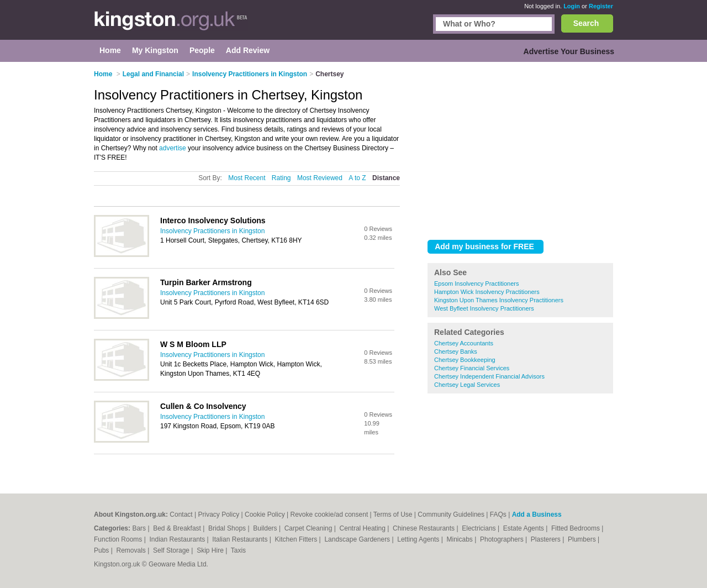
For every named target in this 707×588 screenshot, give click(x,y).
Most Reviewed (320, 178)
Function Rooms (119, 539)
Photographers (503, 539)
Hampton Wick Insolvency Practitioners (487, 292)
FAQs (498, 514)
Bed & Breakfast (178, 528)
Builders (266, 528)
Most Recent (247, 178)
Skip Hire (211, 550)
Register (601, 6)
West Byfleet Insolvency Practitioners (484, 308)
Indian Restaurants (178, 539)
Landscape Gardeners (358, 539)
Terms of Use (393, 514)
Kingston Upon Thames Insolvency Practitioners (499, 300)
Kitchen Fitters (297, 539)
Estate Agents (524, 528)
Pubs (102, 550)
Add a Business (537, 514)
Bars (140, 528)
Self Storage (172, 550)
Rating (281, 178)
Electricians (480, 528)
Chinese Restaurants (424, 528)
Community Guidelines (451, 514)
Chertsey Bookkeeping (465, 360)
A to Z (357, 178)
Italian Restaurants (241, 539)
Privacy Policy (218, 514)
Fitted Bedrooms (576, 528)
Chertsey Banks (456, 351)
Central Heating (364, 528)
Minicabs (460, 539)
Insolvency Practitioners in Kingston (212, 231)
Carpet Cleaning (309, 528)
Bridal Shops (228, 528)
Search (586, 23)
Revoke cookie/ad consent (329, 514)
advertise (173, 148)
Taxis (238, 550)
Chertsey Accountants (464, 343)
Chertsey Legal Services (467, 385)
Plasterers (547, 539)
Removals (132, 550)
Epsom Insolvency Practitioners (476, 283)
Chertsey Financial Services (472, 368)
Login (572, 6)
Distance (386, 178)
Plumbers (583, 539)
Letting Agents (419, 539)
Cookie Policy (265, 514)
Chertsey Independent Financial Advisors (489, 376)
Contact (181, 514)
